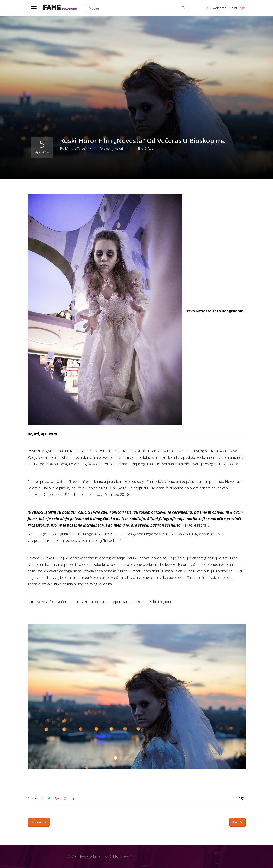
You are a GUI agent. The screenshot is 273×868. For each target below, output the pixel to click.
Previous (39, 822)
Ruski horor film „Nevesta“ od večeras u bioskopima (143, 140)
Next (238, 822)
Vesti (119, 149)
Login (242, 8)
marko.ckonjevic (78, 149)
